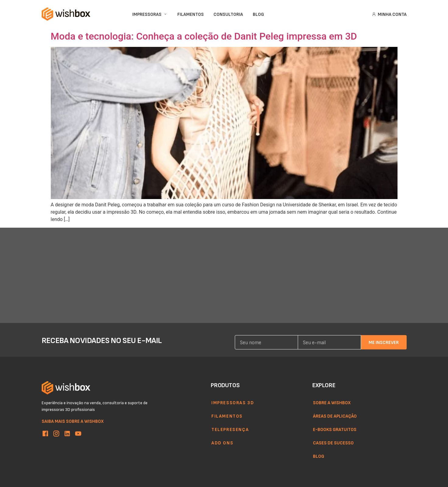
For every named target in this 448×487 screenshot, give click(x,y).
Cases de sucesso (333, 443)
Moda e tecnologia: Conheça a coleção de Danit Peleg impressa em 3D (204, 36)
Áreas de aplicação (335, 416)
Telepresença (230, 429)
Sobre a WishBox (332, 402)
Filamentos (227, 416)
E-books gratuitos (335, 429)
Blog (319, 456)
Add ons (222, 443)
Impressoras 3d (233, 402)
